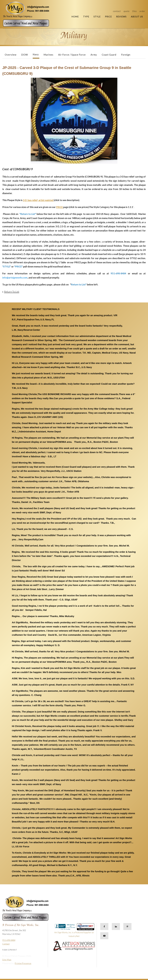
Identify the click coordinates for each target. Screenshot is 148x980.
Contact (117, 11)
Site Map (7, 960)
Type (86, 17)
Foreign (126, 55)
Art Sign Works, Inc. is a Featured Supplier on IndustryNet (74, 931)
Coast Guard (109, 55)
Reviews (121, 17)
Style (97, 17)
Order (142, 11)
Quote (127, 11)
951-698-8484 (9, 940)
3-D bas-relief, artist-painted (38, 200)
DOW (25, 55)
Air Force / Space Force (72, 55)
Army (94, 55)
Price (108, 17)
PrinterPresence (23, 963)
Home (75, 17)
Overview (11, 55)
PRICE (60, 207)
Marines (48, 55)
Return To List (12, 292)
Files (135, 11)
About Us (137, 17)
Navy (36, 54)
